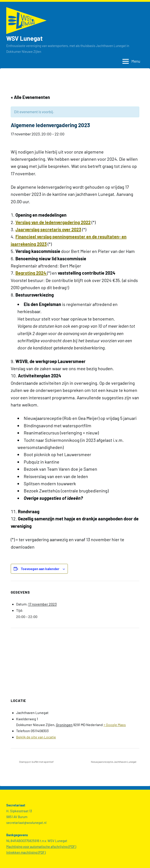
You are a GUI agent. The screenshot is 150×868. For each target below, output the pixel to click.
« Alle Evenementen (30, 97)
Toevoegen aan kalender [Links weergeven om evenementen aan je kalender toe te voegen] (40, 569)
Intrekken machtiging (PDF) (26, 852)
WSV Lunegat (25, 38)
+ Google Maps (115, 725)
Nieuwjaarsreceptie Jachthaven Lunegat (114, 762)
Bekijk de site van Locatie (36, 737)
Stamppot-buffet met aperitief (36, 762)
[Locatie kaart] (75, 660)
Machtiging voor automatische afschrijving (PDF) (41, 847)
